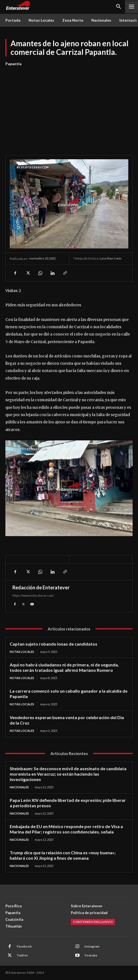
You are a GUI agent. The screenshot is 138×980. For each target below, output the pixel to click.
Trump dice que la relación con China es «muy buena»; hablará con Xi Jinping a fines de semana (63, 855)
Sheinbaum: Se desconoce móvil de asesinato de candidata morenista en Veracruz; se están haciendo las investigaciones (68, 774)
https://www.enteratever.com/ (33, 595)
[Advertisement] (69, 108)
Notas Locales (22, 652)
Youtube (91, 955)
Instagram (92, 946)
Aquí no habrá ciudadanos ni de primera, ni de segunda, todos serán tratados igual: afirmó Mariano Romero (64, 667)
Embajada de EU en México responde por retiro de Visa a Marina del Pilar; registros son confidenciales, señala (66, 829)
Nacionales (19, 787)
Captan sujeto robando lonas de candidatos (54, 644)
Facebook (24, 946)
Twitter (22, 955)
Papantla (13, 64)
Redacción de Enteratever (41, 587)
